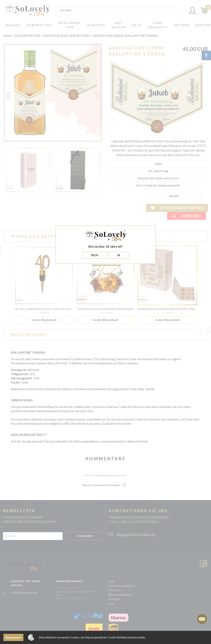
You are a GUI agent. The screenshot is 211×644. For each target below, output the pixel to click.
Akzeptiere (13, 637)
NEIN (94, 255)
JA (119, 255)
